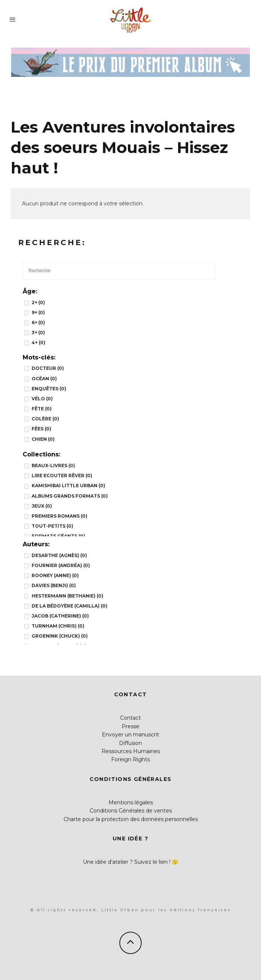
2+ (38, 302)
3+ (38, 333)
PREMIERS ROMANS (59, 516)
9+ (38, 312)
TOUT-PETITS (52, 526)
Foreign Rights (130, 759)
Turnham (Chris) (58, 626)
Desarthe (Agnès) (59, 555)
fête (42, 409)
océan (44, 379)
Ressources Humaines (131, 751)
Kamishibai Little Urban (68, 486)
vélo (42, 399)
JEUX (42, 506)
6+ (38, 323)
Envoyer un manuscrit (130, 735)
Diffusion (130, 743)
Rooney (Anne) (55, 575)
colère (45, 419)
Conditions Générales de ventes (131, 811)
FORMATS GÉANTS (58, 536)
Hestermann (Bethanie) (67, 596)
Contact (130, 718)
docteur (48, 368)
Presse (130, 726)
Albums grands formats (70, 496)
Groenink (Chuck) (60, 636)
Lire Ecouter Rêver (62, 476)
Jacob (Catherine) (60, 616)
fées (41, 429)
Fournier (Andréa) (61, 565)
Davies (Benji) (54, 585)
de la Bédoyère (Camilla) (70, 606)
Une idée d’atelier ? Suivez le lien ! (127, 862)
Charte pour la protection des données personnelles (131, 819)
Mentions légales (131, 802)
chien (43, 439)
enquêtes (49, 389)
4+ (38, 343)
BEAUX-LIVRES (53, 465)
